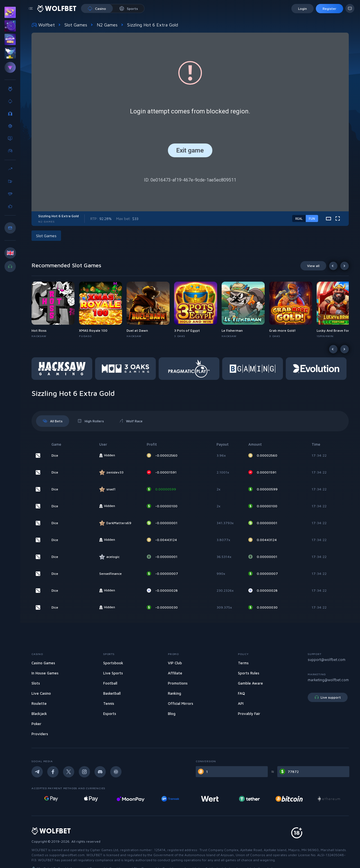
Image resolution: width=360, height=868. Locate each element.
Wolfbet (43, 25)
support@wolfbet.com (327, 660)
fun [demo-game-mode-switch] (312, 218)
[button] (47, 236)
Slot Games (76, 25)
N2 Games (107, 25)
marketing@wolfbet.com (328, 680)
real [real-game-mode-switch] (299, 218)
